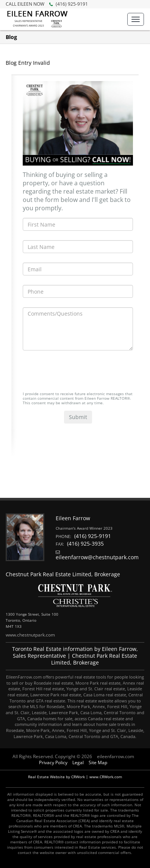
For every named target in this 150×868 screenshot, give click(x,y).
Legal (78, 762)
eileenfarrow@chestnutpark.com (97, 557)
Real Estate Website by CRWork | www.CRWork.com (75, 777)
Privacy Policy (53, 762)
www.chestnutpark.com (30, 635)
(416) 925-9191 (47, 4)
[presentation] (80, 375)
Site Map (98, 762)
